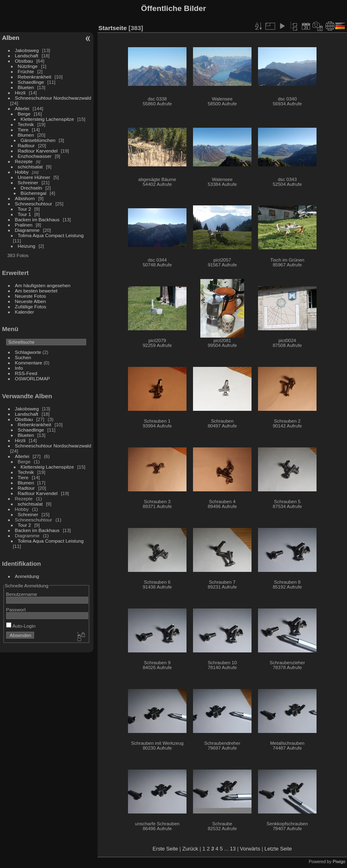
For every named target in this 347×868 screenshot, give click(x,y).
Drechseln (31, 188)
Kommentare (29, 363)
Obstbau (24, 61)
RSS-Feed (26, 373)
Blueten (26, 87)
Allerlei (22, 108)
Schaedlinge (31, 82)
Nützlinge (28, 66)
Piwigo (339, 861)
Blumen (26, 135)
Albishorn (25, 198)
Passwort (16, 610)
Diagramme (27, 230)
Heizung (27, 246)
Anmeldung (27, 576)
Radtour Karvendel (38, 151)
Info (19, 368)
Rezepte (24, 161)
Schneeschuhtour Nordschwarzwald (53, 98)
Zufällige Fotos (31, 306)
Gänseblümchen (38, 140)
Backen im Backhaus (37, 219)
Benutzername (22, 594)
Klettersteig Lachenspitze (47, 119)
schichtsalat (30, 167)
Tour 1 (25, 214)
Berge (24, 114)
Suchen (23, 357)
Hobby (22, 172)
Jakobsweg (27, 50)
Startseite (113, 28)
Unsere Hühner (34, 177)
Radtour (26, 145)
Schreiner (28, 182)
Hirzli (20, 93)
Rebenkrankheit (35, 77)
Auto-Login (21, 626)
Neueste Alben (31, 301)
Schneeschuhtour (34, 204)
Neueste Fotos (31, 296)
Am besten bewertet (36, 291)
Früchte (26, 71)
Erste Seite (166, 849)
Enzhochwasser (35, 156)
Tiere (23, 130)
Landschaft (27, 56)
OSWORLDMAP (33, 378)
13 (233, 849)
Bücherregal (34, 193)
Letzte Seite (278, 849)
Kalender (25, 312)
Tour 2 (25, 209)
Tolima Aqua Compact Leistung (51, 235)
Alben (11, 38)
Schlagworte (28, 352)
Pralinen (24, 225)
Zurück (190, 849)
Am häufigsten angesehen (43, 285)
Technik (26, 124)
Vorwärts (250, 849)
